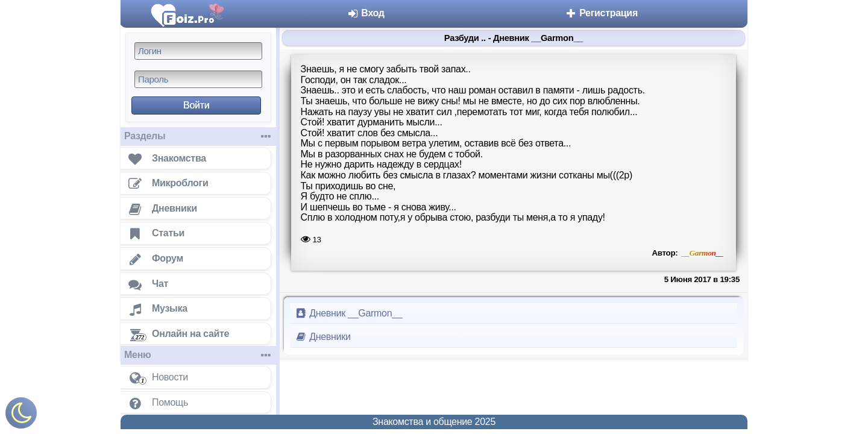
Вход (366, 13)
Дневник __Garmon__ (348, 313)
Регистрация (601, 13)
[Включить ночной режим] (21, 416)
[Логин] (198, 51)
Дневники (323, 337)
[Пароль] (198, 79)
